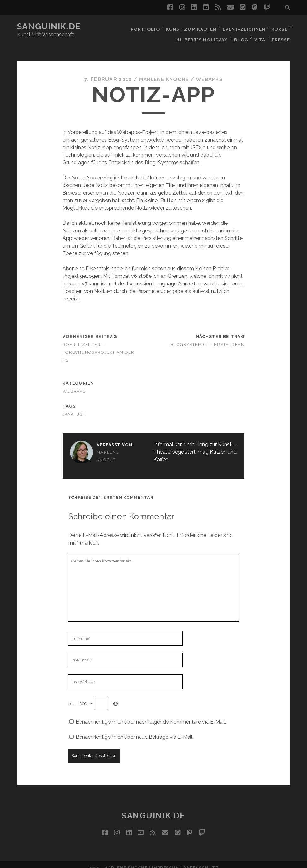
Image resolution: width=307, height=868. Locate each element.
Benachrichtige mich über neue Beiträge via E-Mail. (135, 730)
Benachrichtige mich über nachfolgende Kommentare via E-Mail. (151, 715)
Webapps (211, 72)
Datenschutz (201, 861)
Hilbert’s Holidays (201, 35)
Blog (240, 35)
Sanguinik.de (49, 26)
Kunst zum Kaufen (190, 27)
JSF (81, 407)
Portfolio (144, 27)
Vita (259, 35)
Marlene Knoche (163, 72)
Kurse (279, 27)
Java (68, 407)
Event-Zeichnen (243, 27)
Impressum (166, 861)
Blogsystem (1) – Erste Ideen (208, 338)
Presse (281, 35)
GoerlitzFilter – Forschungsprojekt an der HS (99, 345)
